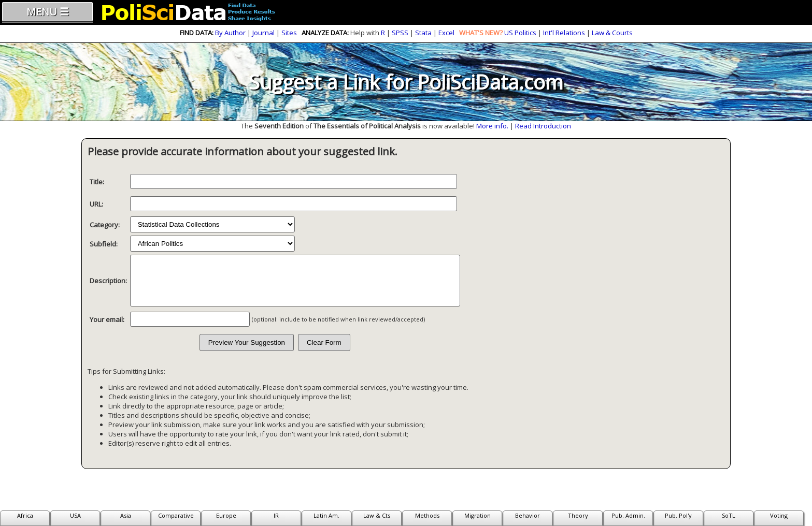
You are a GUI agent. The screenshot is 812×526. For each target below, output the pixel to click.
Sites (289, 33)
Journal (263, 33)
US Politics (520, 33)
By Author (230, 33)
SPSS (400, 33)
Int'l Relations (564, 33)
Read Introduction (543, 126)
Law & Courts (612, 33)
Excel (446, 33)
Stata (423, 33)
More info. (492, 126)
